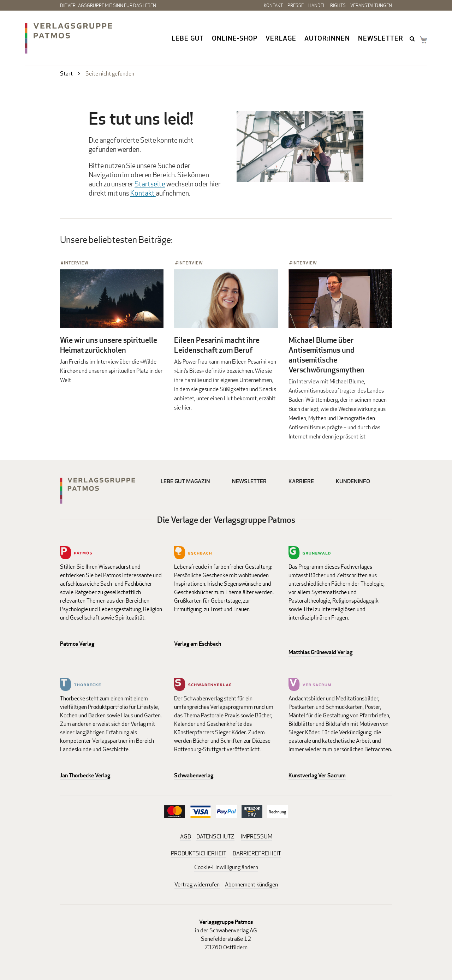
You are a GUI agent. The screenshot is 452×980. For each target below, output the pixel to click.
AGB (186, 836)
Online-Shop (235, 38)
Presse (296, 5)
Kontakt (273, 5)
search (413, 38)
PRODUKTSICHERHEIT (199, 853)
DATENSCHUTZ (215, 836)
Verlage (281, 38)
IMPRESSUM (257, 836)
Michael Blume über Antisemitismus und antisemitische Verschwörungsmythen (326, 355)
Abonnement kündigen (251, 885)
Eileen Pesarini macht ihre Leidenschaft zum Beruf (217, 345)
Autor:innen (327, 38)
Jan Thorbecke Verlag (85, 775)
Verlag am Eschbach (198, 644)
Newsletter (381, 38)
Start (66, 74)
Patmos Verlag (77, 644)
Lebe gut (188, 38)
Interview (76, 263)
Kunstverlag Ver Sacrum (317, 775)
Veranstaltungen (371, 5)
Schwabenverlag (194, 775)
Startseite (150, 184)
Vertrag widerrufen (197, 885)
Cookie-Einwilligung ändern (226, 867)
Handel (317, 5)
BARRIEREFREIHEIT (257, 853)
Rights (338, 5)
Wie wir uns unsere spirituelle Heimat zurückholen (109, 345)
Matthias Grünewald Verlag (320, 652)
